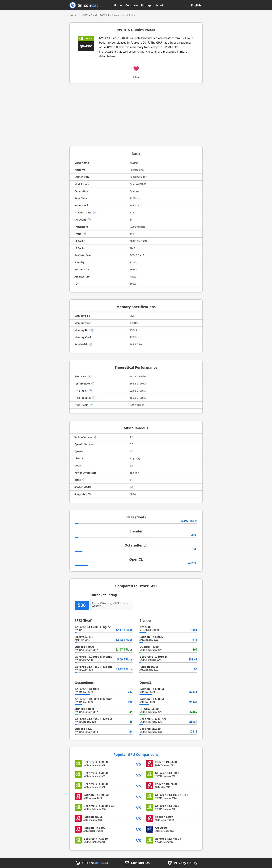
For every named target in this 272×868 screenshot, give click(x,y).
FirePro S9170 (84, 637)
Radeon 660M (149, 667)
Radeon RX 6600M (152, 699)
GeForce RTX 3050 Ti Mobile (94, 657)
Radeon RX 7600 (166, 784)
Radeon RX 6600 (166, 762)
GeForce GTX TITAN (153, 719)
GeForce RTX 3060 (96, 762)
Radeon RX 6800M (152, 689)
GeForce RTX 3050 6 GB (99, 806)
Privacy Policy (185, 863)
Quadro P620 (84, 729)
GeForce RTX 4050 (96, 773)
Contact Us (140, 863)
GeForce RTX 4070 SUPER (172, 795)
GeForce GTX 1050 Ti (153, 657)
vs (139, 764)
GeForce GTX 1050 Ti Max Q (93, 719)
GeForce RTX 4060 (87, 689)
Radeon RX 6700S (151, 637)
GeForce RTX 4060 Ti (169, 839)
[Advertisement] (136, 115)
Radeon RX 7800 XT (96, 795)
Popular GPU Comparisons (136, 755)
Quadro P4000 (84, 647)
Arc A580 (145, 627)
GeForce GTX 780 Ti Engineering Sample (102, 627)
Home (118, 5)
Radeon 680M (93, 817)
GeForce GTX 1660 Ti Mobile (94, 667)
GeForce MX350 (150, 729)
